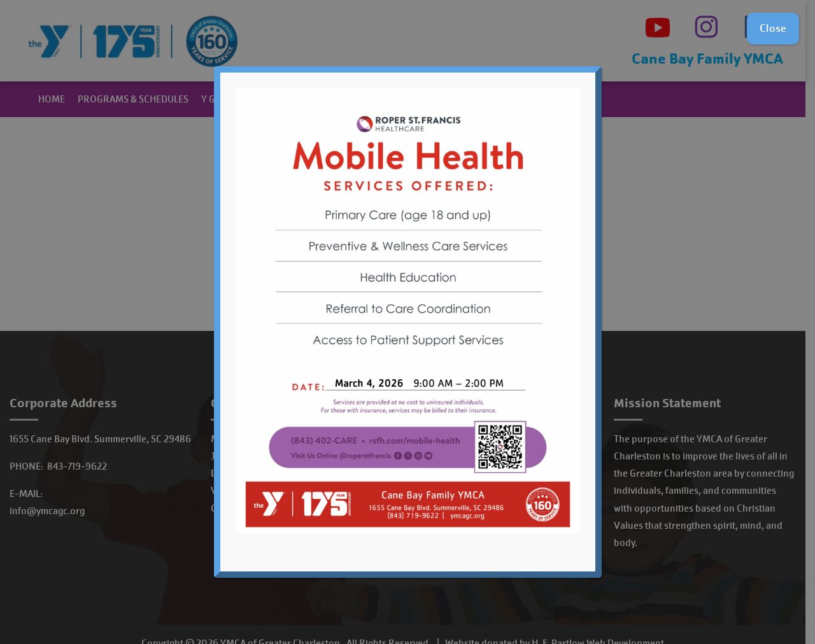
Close (773, 28)
